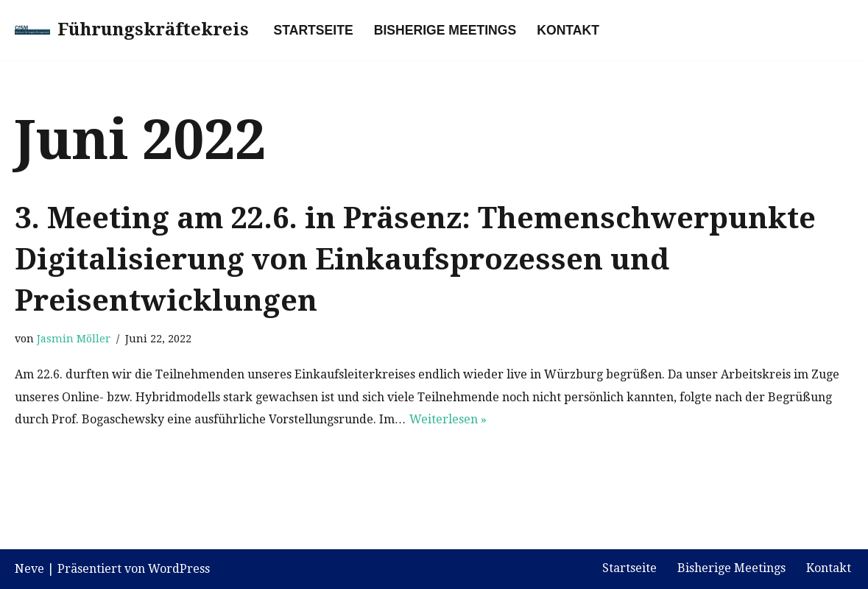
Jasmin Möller (74, 339)
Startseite (314, 30)
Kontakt (568, 30)
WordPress (179, 569)
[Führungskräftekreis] (132, 30)
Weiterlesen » (448, 419)
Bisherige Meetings (445, 30)
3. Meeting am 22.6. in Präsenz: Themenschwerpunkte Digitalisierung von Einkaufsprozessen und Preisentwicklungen (415, 260)
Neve (29, 569)
